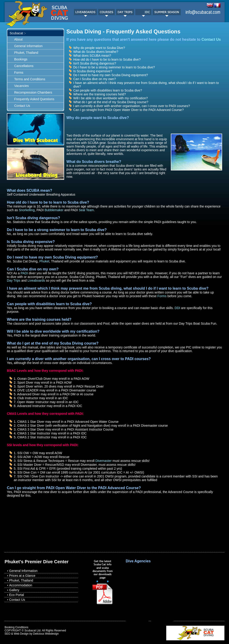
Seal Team (86, 210)
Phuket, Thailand (26, 53)
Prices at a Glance (22, 576)
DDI (177, 308)
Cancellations (24, 66)
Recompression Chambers (33, 92)
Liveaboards (36, 280)
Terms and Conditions (30, 79)
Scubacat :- (18, 33)
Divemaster (104, 461)
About (18, 39)
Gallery (14, 590)
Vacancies (22, 86)
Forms (19, 73)
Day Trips (14, 280)
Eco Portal (17, 595)
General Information (28, 46)
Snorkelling (26, 210)
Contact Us (22, 106)
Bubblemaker (54, 210)
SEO (7, 634)
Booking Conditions (16, 627)
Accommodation (21, 585)
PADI (24, 273)
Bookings (21, 59)
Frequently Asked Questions (34, 99)
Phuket (44, 261)
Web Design (21, 634)
